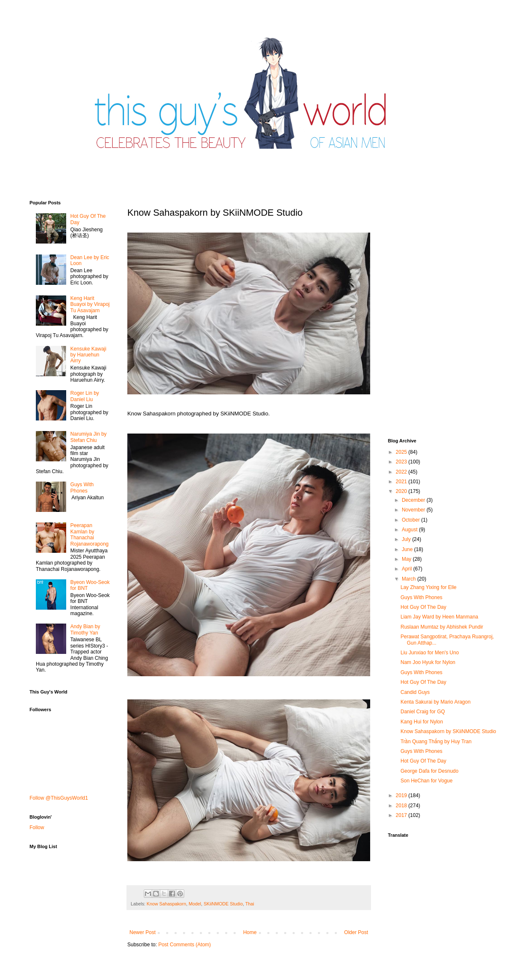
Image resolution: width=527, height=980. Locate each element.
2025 (402, 452)
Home (250, 932)
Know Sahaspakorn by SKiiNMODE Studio (448, 731)
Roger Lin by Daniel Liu (85, 396)
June (408, 549)
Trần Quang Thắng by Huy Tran (436, 742)
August (410, 530)
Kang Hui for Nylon (422, 722)
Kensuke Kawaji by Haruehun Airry (88, 355)
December (414, 500)
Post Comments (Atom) (184, 945)
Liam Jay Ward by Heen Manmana (439, 617)
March (410, 579)
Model (195, 904)
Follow (37, 827)
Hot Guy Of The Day (423, 607)
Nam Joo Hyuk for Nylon (428, 662)
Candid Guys (415, 692)
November (414, 510)
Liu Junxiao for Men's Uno (430, 653)
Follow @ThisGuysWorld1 (59, 798)
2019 (402, 795)
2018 (402, 806)
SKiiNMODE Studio (223, 904)
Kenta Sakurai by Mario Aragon (436, 702)
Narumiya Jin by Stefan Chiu (89, 437)
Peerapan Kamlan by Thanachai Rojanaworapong (90, 534)
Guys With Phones (82, 487)
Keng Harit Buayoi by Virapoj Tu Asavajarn (90, 304)
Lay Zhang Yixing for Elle (429, 587)
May (407, 559)
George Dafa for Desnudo (429, 771)
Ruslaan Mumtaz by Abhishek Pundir (442, 627)
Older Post (356, 932)
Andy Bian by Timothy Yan (85, 629)
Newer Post (143, 932)
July (407, 539)
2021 (402, 482)
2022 (402, 472)
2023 (402, 462)
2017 (402, 815)
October (411, 520)
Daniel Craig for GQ (423, 712)
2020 (402, 491)
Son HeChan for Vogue (426, 781)
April (407, 569)
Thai (250, 904)
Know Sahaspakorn (167, 904)
